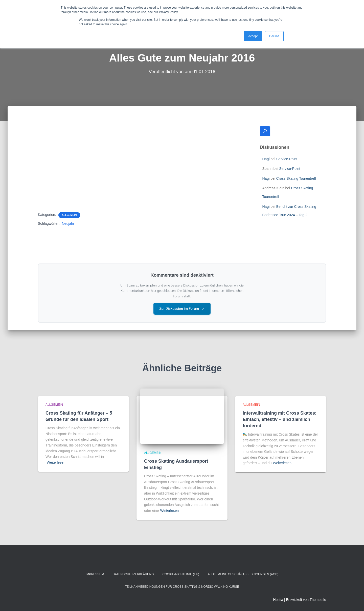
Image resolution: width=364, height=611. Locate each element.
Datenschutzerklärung (133, 574)
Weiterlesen (56, 462)
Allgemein (69, 215)
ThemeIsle (318, 600)
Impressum (95, 574)
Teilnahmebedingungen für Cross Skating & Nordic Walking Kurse (182, 587)
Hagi (266, 159)
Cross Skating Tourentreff (296, 178)
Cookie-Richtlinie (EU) (181, 574)
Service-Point (287, 159)
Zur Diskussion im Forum (182, 309)
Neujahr (68, 223)
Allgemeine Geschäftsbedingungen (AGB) (243, 574)
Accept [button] (253, 36)
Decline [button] (274, 36)
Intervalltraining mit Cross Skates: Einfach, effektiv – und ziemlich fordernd (280, 419)
